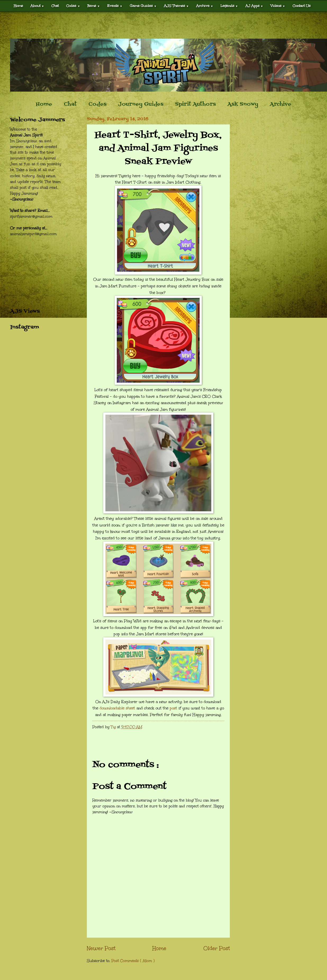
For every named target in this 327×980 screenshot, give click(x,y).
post (173, 708)
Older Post (217, 948)
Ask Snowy (243, 104)
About (37, 6)
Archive (205, 6)
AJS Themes (176, 6)
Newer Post (101, 948)
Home (18, 6)
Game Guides (143, 6)
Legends (229, 6)
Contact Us (302, 6)
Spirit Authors (195, 104)
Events (115, 6)
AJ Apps (254, 6)
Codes (73, 6)
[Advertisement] (164, 25)
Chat (55, 6)
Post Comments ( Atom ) (133, 961)
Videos (278, 6)
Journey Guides (141, 104)
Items (94, 6)
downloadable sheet (117, 708)
